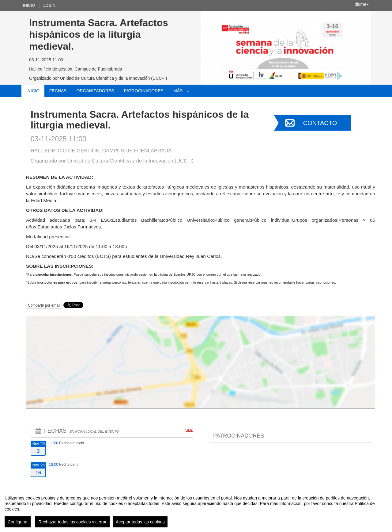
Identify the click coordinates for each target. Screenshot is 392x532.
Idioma (361, 4)
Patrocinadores (143, 91)
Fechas (58, 91)
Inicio (29, 5)
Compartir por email (44, 305)
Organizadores (95, 91)
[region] (196, 509)
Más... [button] (181, 91)
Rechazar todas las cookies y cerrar (72, 522)
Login (49, 5)
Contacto (320, 123)
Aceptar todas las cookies (140, 522)
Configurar (18, 522)
